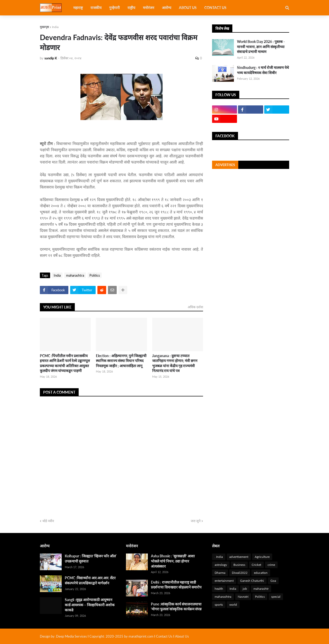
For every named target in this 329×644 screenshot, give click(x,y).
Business (239, 565)
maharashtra (75, 275)
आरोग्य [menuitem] (167, 8)
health (219, 589)
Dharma (220, 573)
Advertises (225, 165)
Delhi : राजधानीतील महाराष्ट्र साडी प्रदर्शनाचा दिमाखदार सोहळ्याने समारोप (176, 585)
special (276, 597)
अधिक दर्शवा (195, 307)
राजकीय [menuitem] (96, 8)
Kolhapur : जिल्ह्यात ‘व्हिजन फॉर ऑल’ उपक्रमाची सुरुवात (91, 559)
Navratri (243, 597)
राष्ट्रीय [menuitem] (131, 8)
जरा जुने (196, 521)
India (55, 27)
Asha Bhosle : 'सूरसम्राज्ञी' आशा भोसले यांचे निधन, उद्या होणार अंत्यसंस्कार (173, 561)
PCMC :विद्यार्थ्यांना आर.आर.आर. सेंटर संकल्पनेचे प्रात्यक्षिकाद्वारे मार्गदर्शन (90, 580)
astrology (221, 565)
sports (219, 605)
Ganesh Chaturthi (252, 581)
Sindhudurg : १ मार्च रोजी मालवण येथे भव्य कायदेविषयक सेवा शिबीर (263, 70)
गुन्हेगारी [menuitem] (115, 8)
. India (219, 557)
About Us (182, 636)
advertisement (239, 557)
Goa (273, 581)
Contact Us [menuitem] (215, 8)
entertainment (224, 581)
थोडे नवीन (48, 521)
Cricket (256, 565)
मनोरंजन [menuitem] (149, 8)
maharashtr (261, 589)
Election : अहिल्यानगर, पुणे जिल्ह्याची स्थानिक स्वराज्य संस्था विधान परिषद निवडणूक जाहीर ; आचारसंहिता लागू (121, 361)
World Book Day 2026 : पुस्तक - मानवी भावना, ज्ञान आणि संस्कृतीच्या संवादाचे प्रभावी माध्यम (261, 47)
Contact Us (164, 636)
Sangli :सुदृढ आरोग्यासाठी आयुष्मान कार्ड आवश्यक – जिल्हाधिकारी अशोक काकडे (90, 605)
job (245, 589)
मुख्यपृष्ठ (44, 27)
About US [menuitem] (188, 8)
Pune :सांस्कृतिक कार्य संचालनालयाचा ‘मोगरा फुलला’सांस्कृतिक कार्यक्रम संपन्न (176, 607)
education (261, 573)
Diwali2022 (240, 573)
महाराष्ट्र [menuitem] (78, 8)
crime (271, 565)
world (233, 605)
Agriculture (262, 557)
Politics (95, 275)
